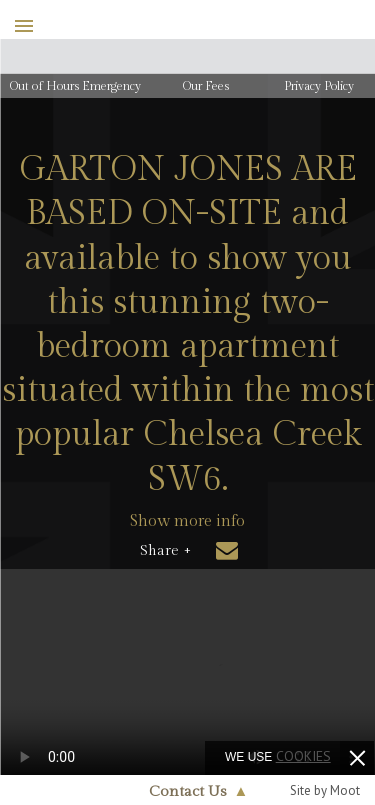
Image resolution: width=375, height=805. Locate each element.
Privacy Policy (319, 86)
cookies (303, 756)
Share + (165, 551)
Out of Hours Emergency (75, 86)
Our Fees (206, 86)
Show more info (187, 521)
